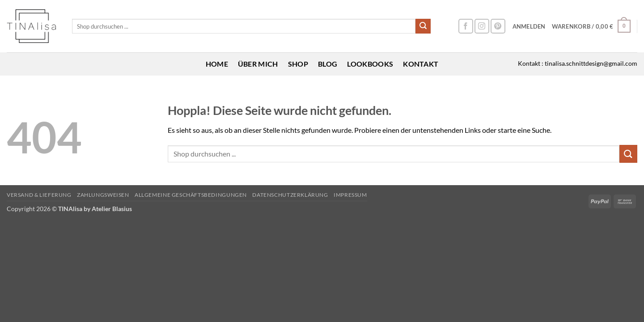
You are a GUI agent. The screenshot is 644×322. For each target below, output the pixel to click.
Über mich (258, 64)
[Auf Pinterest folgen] (498, 26)
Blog (328, 64)
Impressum (350, 195)
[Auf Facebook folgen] (466, 26)
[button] (529, 26)
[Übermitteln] (423, 26)
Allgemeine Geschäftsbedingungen (191, 195)
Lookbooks (370, 64)
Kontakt (421, 64)
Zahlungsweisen (103, 195)
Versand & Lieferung (39, 195)
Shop (298, 64)
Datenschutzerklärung (290, 195)
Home (217, 64)
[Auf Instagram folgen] (482, 26)
